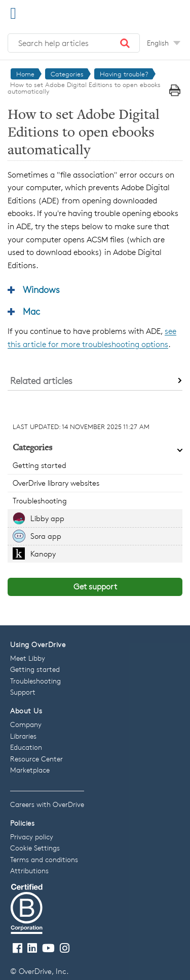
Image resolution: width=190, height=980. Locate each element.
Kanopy (43, 554)
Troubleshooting (40, 501)
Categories (67, 74)
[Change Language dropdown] (164, 43)
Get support (95, 587)
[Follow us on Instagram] (65, 948)
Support (23, 692)
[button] (125, 43)
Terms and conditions (44, 859)
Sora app (46, 536)
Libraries (23, 736)
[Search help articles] (74, 43)
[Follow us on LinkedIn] (32, 948)
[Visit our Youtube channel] (48, 948)
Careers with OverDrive (47, 804)
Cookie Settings (35, 848)
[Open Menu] (13, 13)
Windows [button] (41, 289)
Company (26, 724)
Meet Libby (28, 658)
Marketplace (30, 770)
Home (25, 74)
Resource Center (36, 759)
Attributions (29, 870)
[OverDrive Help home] (61, 12)
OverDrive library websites (56, 483)
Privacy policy (32, 837)
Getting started (40, 465)
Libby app (47, 518)
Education (26, 747)
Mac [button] (31, 311)
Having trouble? (124, 74)
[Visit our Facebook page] (17, 948)
